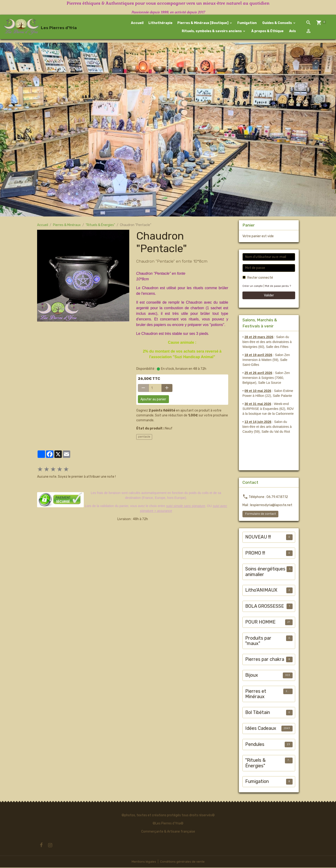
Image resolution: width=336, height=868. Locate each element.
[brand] (33, 27)
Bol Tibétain (258, 713)
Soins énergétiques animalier (265, 572)
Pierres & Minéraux (67, 226)
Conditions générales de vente (182, 862)
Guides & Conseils (277, 23)
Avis (292, 31)
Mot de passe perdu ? (279, 287)
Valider (269, 296)
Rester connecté (260, 278)
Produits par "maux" (258, 642)
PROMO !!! (255, 554)
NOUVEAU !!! (258, 538)
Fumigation (247, 23)
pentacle (144, 437)
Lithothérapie (160, 23)
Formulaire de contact (261, 515)
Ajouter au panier (153, 400)
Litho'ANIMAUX (261, 591)
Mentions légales (143, 862)
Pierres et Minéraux (256, 695)
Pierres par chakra (265, 660)
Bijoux (252, 676)
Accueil (137, 23)
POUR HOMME (260, 623)
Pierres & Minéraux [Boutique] (203, 23)
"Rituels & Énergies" (100, 226)
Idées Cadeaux (261, 729)
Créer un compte (253, 287)
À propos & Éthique (267, 31)
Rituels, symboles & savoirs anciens (212, 31)
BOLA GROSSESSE (265, 607)
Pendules (255, 745)
